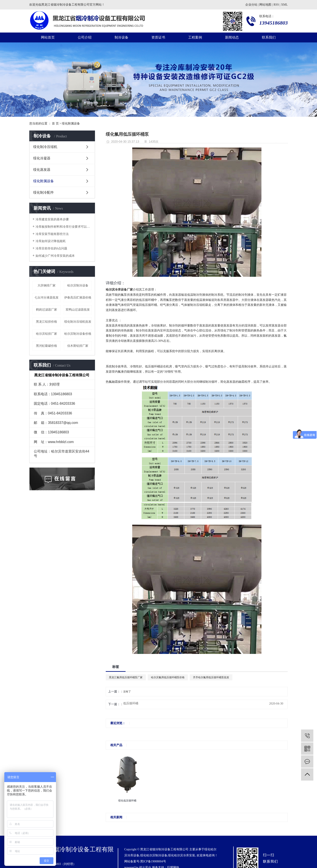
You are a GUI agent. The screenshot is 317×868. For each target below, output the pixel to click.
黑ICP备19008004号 (153, 861)
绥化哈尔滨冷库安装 (182, 855)
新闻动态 (232, 37)
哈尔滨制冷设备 (78, 285)
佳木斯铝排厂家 (78, 346)
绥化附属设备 (71, 124)
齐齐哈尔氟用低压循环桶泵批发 (211, 677)
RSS (276, 5)
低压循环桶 (131, 703)
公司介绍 (85, 37)
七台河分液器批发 (47, 298)
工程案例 (195, 37)
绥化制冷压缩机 (45, 147)
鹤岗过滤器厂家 (47, 310)
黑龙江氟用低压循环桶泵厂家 (126, 677)
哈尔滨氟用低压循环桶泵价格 (168, 677)
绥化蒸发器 (42, 170)
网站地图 (265, 5)
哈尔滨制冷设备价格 (78, 334)
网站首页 (48, 37)
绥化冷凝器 (42, 158)
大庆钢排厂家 (47, 285)
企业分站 (251, 5)
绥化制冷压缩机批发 (78, 322)
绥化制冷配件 (44, 192)
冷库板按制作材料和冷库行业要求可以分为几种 (64, 227)
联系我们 (269, 37)
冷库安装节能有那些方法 (52, 234)
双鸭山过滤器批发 (78, 310)
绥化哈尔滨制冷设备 (154, 855)
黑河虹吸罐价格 (47, 346)
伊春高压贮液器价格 (78, 298)
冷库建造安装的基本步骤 (52, 219)
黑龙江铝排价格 (47, 322)
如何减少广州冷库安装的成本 (55, 256)
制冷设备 (121, 37)
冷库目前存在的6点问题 (51, 248)
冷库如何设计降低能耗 (51, 241)
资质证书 (158, 37)
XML (284, 5)
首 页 (55, 124)
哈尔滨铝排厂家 (47, 334)
